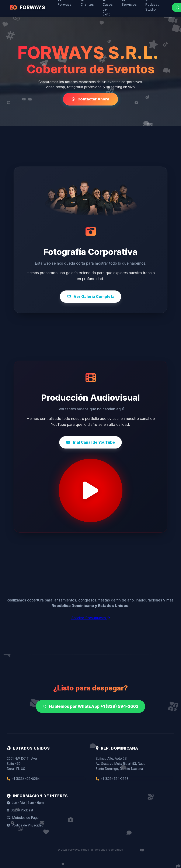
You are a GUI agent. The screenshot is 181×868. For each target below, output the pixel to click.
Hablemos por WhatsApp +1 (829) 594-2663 (90, 706)
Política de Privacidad (25, 825)
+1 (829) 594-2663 (112, 779)
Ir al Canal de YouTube (90, 442)
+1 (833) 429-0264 (23, 779)
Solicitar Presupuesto (91, 618)
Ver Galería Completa (90, 297)
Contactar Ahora (90, 99)
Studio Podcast (20, 810)
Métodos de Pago (23, 818)
